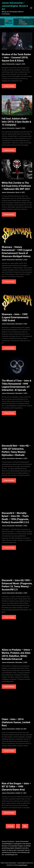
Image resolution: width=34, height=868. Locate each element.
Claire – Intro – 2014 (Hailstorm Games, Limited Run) (16, 722)
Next (25, 826)
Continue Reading (9, 86)
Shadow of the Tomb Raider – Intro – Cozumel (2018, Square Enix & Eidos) (16, 57)
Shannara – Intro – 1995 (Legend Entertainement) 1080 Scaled (15, 317)
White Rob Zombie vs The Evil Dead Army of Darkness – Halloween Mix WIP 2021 (16, 186)
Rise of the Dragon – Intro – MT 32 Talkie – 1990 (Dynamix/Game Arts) (16, 787)
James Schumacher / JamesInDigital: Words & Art (15, 6)
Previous (10, 826)
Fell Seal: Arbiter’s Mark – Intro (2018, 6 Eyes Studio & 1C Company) (16, 122)
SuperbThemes (23, 865)
